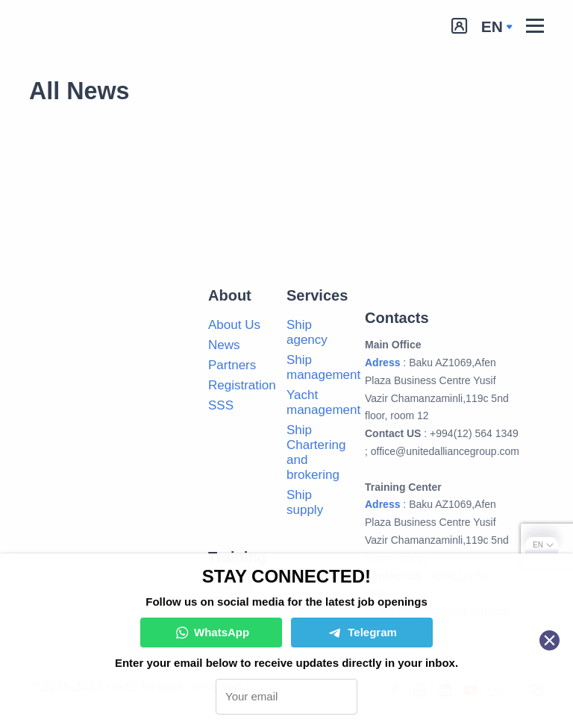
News (224, 345)
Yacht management (323, 402)
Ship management (323, 367)
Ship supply (305, 502)
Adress (382, 363)
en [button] (492, 26)
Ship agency (307, 332)
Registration (242, 385)
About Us (234, 325)
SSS (221, 405)
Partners (232, 365)
